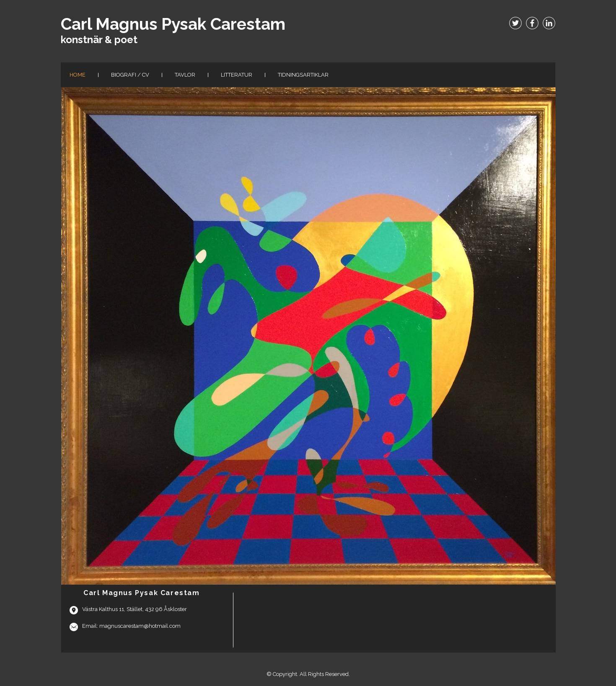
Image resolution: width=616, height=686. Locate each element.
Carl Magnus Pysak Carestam (173, 24)
